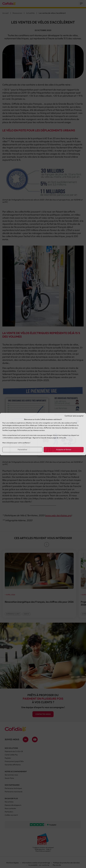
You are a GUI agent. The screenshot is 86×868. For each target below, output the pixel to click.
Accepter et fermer (64, 449)
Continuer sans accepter (74, 416)
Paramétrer (22, 449)
